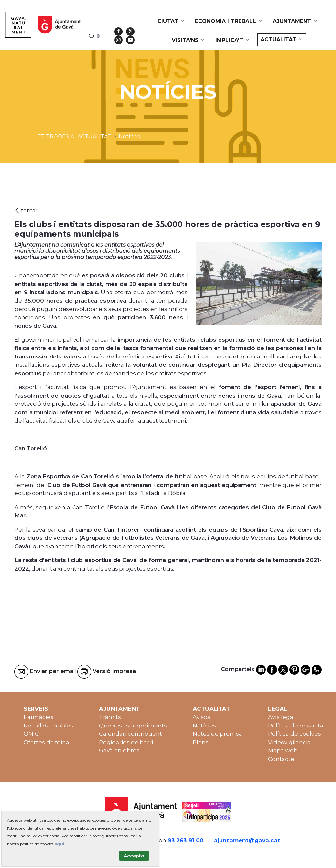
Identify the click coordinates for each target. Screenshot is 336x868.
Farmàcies (39, 717)
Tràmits (110, 717)
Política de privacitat (297, 726)
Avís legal (282, 717)
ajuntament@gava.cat (247, 840)
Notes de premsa (217, 734)
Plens (201, 742)
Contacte (281, 759)
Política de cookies (294, 734)
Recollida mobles (48, 726)
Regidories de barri (126, 742)
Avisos (201, 717)
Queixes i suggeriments (133, 726)
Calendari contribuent (131, 734)
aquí (59, 844)
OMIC (31, 734)
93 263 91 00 (186, 840)
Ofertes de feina (46, 742)
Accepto (134, 856)
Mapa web (283, 750)
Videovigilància (289, 742)
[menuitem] (171, 21)
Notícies (204, 726)
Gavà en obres (119, 750)
